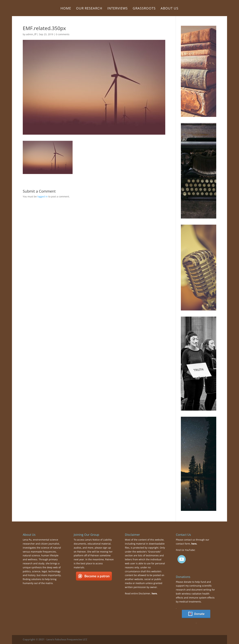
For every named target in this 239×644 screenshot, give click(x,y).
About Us (169, 9)
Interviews (118, 9)
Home (66, 9)
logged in (43, 196)
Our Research (89, 9)
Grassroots (144, 9)
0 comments (63, 34)
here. (155, 593)
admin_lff (31, 34)
